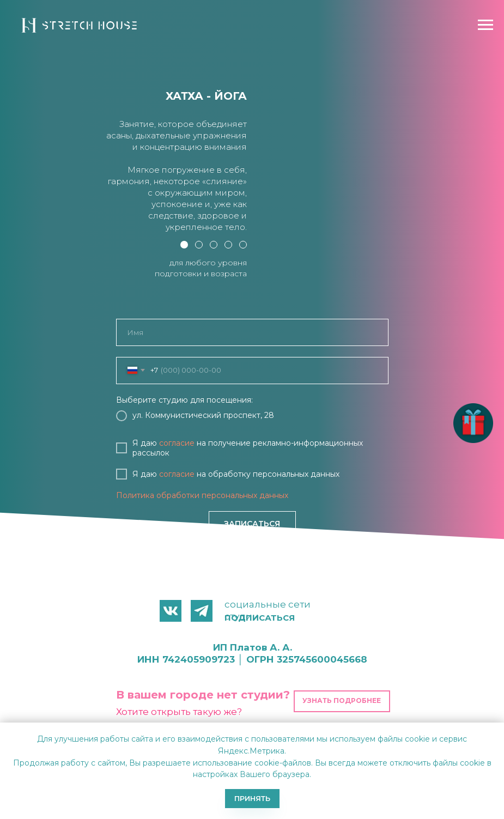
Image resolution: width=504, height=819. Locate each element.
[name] (252, 332)
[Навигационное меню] (485, 25)
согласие (177, 443)
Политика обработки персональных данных (202, 495)
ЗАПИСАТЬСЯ (252, 524)
